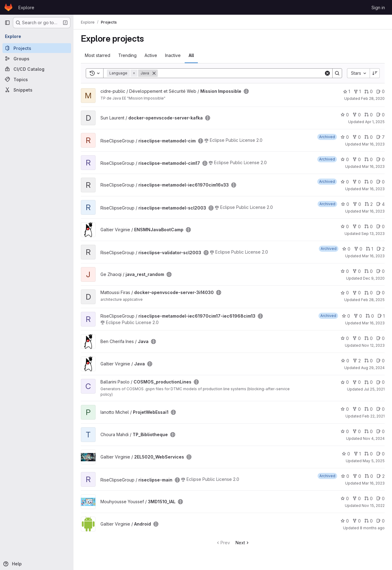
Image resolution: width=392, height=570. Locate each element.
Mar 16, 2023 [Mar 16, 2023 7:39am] (373, 166)
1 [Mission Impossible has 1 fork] (357, 91)
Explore (26, 8)
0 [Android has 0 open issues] (381, 521)
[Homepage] (8, 7)
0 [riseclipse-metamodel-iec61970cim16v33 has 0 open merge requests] (369, 182)
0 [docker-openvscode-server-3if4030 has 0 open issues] (381, 293)
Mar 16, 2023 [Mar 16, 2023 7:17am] (373, 256)
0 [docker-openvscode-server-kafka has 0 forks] (357, 115)
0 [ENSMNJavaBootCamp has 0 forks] (357, 226)
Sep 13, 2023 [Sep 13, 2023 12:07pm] (373, 234)
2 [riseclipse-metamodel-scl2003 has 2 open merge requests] (369, 204)
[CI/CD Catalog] (37, 69)
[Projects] (37, 48)
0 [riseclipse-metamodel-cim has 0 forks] (357, 137)
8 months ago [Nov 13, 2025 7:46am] (372, 528)
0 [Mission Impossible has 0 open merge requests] (369, 91)
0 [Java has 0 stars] (345, 338)
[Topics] (37, 79)
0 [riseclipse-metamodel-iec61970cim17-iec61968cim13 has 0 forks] (358, 316)
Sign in (378, 8)
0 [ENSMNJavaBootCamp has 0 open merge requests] (369, 226)
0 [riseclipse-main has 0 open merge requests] (369, 476)
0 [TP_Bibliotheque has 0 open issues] (381, 431)
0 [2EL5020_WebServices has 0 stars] (346, 454)
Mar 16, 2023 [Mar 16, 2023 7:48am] (373, 189)
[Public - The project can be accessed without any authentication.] (246, 91)
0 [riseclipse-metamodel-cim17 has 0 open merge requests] (369, 159)
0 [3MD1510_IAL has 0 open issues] (381, 498)
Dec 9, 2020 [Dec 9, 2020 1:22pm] (374, 278)
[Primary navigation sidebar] (7, 23)
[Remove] (154, 73)
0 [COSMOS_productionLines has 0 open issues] (381, 382)
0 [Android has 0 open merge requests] (369, 521)
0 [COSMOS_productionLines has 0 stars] (345, 382)
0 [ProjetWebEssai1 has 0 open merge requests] (369, 409)
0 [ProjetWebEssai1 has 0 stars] (345, 409)
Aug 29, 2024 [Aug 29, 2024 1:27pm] (373, 368)
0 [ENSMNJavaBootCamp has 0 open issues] (381, 226)
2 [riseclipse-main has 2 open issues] (381, 476)
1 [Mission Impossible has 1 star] (347, 91)
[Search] (241, 73)
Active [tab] (151, 55)
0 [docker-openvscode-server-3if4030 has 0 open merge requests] (369, 293)
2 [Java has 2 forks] (357, 361)
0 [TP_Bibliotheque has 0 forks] (357, 431)
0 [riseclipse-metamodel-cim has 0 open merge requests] (369, 137)
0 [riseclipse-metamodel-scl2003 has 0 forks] (357, 204)
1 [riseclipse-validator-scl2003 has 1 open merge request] (369, 249)
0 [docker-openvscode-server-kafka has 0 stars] (345, 115)
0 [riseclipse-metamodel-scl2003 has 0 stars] (345, 204)
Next (243, 543)
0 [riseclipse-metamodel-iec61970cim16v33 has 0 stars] (345, 182)
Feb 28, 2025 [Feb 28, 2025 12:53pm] (373, 300)
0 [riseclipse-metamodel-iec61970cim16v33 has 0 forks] (357, 182)
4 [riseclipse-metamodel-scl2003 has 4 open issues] (381, 204)
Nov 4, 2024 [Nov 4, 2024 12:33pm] (374, 438)
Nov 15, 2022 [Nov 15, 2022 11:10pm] (373, 506)
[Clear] (327, 73)
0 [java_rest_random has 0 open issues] (381, 271)
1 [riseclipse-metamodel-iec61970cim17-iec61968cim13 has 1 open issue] (381, 316)
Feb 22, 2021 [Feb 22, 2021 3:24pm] (373, 416)
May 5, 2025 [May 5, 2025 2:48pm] (374, 461)
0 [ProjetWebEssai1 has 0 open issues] (381, 409)
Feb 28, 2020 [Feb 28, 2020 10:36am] (373, 98)
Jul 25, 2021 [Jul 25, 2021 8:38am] (374, 389)
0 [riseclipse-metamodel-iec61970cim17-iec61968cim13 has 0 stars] (346, 316)
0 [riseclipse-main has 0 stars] (345, 476)
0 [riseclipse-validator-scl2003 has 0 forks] (358, 249)
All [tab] (191, 55)
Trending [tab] (127, 55)
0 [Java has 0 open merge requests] (369, 338)
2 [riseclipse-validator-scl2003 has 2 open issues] (381, 249)
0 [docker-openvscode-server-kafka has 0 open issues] (381, 115)
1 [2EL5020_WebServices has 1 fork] (357, 454)
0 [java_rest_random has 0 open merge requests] (369, 271)
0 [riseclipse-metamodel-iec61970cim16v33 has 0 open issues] (381, 182)
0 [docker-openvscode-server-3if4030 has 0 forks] (357, 293)
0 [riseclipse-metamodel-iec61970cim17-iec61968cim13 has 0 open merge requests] (370, 316)
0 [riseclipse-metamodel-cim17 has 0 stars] (345, 159)
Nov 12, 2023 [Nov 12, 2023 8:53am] (373, 345)
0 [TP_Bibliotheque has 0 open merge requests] (369, 431)
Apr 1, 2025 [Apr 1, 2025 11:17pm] (375, 122)
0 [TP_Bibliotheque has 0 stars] (345, 431)
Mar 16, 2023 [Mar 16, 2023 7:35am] (373, 144)
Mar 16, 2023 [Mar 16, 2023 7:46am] (373, 211)
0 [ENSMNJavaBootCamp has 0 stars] (345, 226)
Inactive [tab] (173, 55)
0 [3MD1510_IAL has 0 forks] (357, 498)
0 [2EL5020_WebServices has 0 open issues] (381, 454)
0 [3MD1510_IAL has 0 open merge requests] (369, 498)
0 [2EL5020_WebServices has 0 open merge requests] (369, 454)
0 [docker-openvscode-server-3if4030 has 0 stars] (345, 293)
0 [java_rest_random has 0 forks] (357, 271)
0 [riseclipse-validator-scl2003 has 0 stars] (346, 249)
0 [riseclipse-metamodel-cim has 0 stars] (345, 137)
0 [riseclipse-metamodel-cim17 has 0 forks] (357, 159)
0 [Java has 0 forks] (357, 338)
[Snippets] (37, 90)
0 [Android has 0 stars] (345, 521)
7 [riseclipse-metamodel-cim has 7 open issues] (381, 137)
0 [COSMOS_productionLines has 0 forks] (357, 382)
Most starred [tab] (98, 55)
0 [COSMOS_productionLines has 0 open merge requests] (369, 382)
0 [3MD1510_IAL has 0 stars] (345, 498)
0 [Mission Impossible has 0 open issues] (381, 91)
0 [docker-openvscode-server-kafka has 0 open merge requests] (369, 115)
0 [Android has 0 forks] (357, 521)
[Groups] (37, 59)
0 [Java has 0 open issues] (381, 338)
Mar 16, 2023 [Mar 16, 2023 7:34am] (373, 323)
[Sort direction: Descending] (375, 73)
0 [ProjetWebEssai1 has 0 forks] (357, 409)
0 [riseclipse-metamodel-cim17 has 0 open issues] (381, 159)
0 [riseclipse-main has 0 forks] (357, 476)
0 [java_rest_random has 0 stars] (345, 271)
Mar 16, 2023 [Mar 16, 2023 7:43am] (373, 483)
